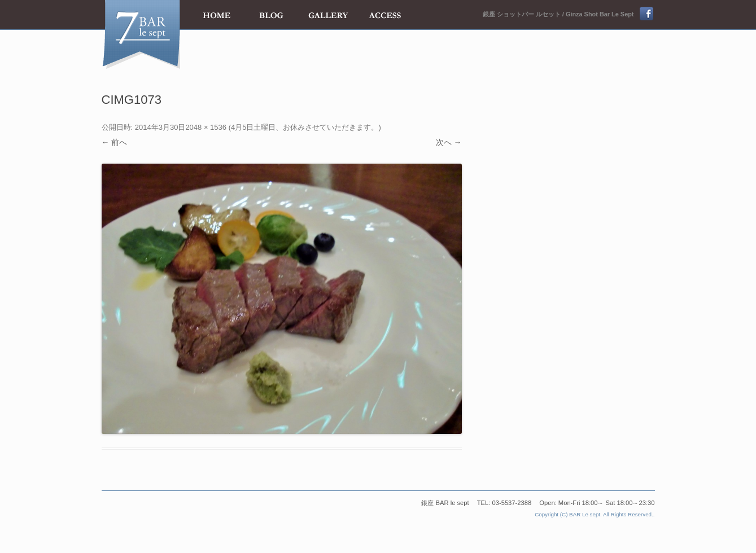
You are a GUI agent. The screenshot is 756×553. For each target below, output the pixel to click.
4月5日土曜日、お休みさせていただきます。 (305, 127)
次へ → (449, 142)
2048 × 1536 (206, 127)
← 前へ (115, 142)
